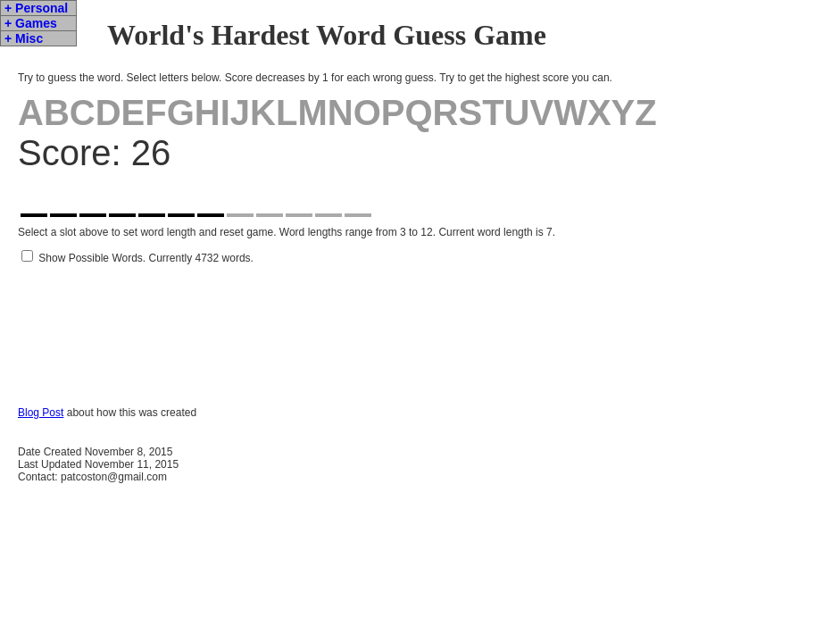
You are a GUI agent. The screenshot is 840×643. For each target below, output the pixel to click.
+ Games (31, 23)
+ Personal (36, 8)
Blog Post (41, 439)
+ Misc (24, 38)
